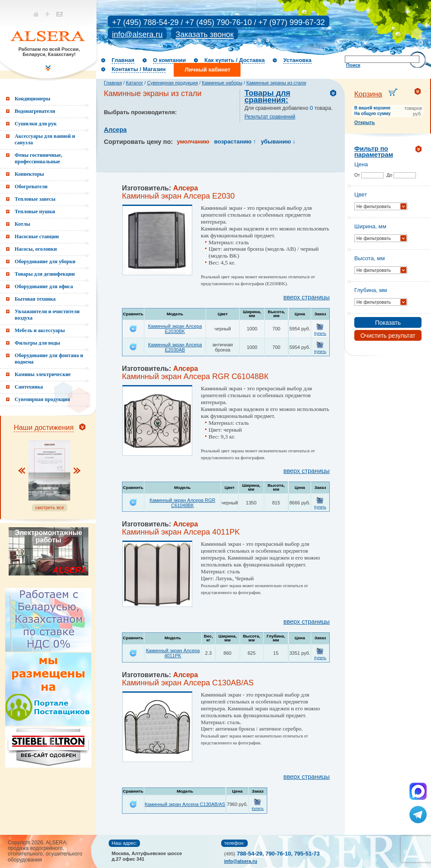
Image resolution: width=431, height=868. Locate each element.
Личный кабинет (207, 70)
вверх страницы (307, 297)
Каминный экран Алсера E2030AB (175, 347)
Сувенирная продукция (172, 83)
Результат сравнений (270, 117)
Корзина (368, 94)
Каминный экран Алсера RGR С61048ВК (182, 503)
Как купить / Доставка (234, 60)
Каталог (134, 83)
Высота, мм (370, 258)
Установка (297, 60)
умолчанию (193, 142)
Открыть (365, 122)
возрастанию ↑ (235, 142)
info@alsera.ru (137, 34)
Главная (123, 60)
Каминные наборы (222, 83)
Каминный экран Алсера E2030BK (175, 329)
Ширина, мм (370, 226)
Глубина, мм (371, 290)
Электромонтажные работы (48, 536)
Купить (320, 333)
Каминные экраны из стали (276, 83)
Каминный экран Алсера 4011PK (173, 653)
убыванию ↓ (278, 142)
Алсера (115, 130)
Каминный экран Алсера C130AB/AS (185, 804)
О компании (169, 60)
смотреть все (49, 507)
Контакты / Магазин (139, 69)
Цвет (361, 194)
